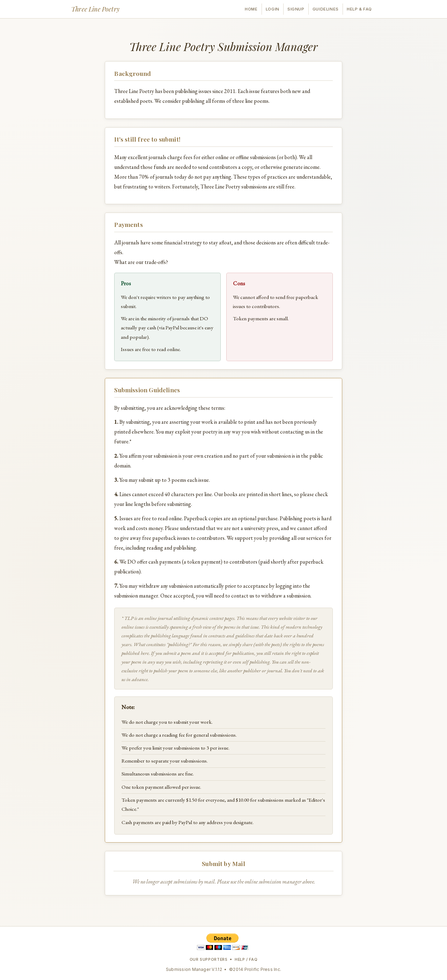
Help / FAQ (246, 959)
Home (251, 9)
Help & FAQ (359, 9)
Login (273, 9)
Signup (296, 9)
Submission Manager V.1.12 (194, 969)
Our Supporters (209, 959)
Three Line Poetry (95, 9)
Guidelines (326, 9)
